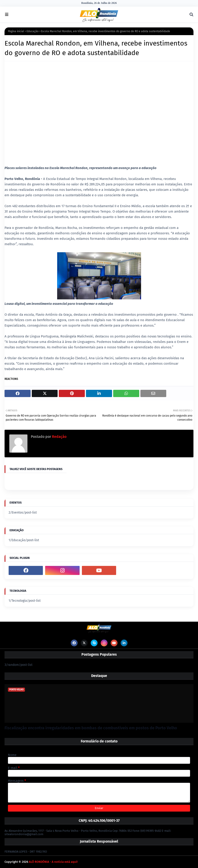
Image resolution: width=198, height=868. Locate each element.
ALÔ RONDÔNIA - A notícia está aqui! (53, 862)
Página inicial (16, 31)
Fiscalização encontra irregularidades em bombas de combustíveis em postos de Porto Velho (91, 728)
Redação (59, 437)
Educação (33, 31)
